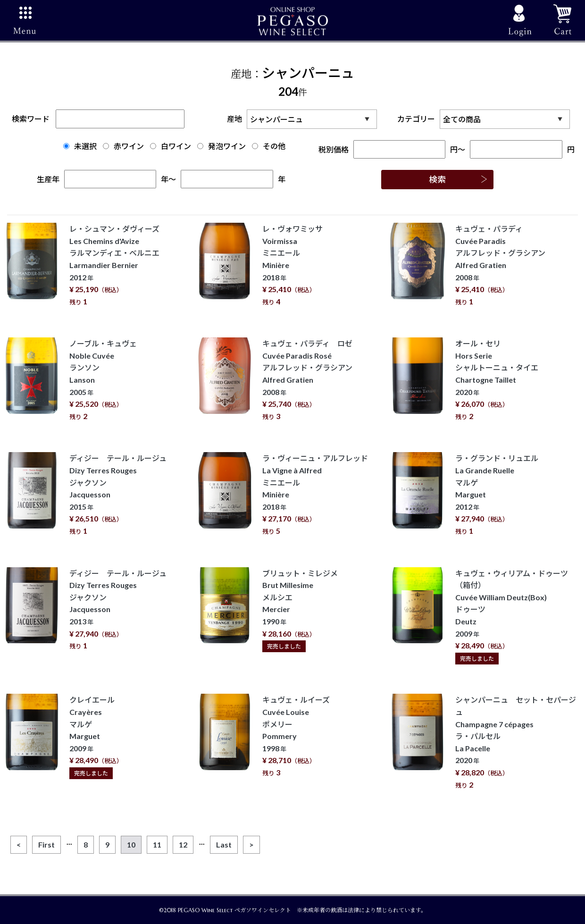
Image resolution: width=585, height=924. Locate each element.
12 (183, 844)
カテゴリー (486, 119)
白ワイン (171, 146)
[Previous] (19, 845)
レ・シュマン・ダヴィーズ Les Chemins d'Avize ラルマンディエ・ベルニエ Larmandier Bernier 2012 (114, 265)
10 (131, 844)
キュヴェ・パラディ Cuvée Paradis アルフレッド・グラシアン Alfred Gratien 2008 (500, 265)
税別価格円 (388, 149)
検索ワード (98, 119)
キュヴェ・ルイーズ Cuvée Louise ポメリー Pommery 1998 (296, 736)
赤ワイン (123, 146)
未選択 (80, 146)
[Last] (224, 845)
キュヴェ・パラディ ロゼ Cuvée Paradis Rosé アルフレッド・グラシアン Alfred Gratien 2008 (307, 380)
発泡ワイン (221, 146)
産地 (304, 119)
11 (157, 844)
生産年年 (103, 179)
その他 (269, 146)
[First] (46, 845)
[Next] (251, 845)
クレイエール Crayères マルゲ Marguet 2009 (96, 736)
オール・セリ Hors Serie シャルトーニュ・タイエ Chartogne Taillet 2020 (497, 380)
